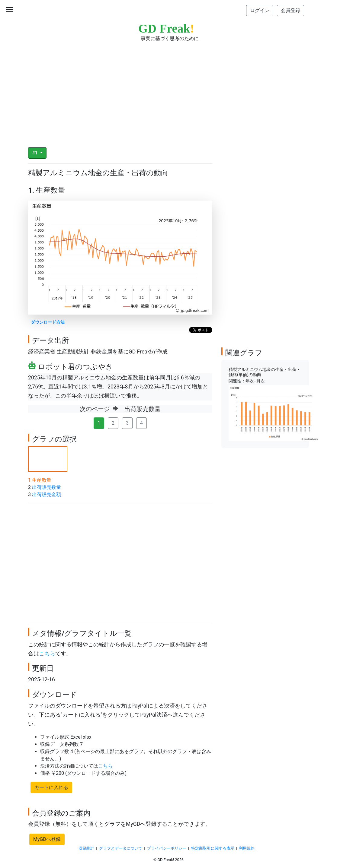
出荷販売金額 (47, 494)
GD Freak (166, 29)
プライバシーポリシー (167, 848)
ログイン (260, 10)
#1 (35, 153)
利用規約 (247, 848)
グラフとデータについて (121, 848)
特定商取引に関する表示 (213, 848)
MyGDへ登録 (47, 839)
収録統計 (86, 848)
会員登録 (290, 10)
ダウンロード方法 (48, 322)
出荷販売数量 (47, 487)
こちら (47, 654)
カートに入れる (51, 787)
